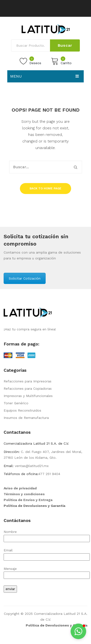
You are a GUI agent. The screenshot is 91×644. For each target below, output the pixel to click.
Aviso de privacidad (20, 488)
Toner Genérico (16, 403)
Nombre (47, 535)
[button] (78, 631)
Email (47, 553)
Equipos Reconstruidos (22, 410)
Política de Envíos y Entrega (28, 500)
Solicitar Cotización (25, 278)
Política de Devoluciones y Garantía (34, 506)
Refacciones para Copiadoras (28, 388)
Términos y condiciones (24, 494)
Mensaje (47, 572)
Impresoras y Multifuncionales (28, 396)
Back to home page (45, 188)
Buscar (65, 45)
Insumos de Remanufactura (26, 418)
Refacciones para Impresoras (28, 381)
